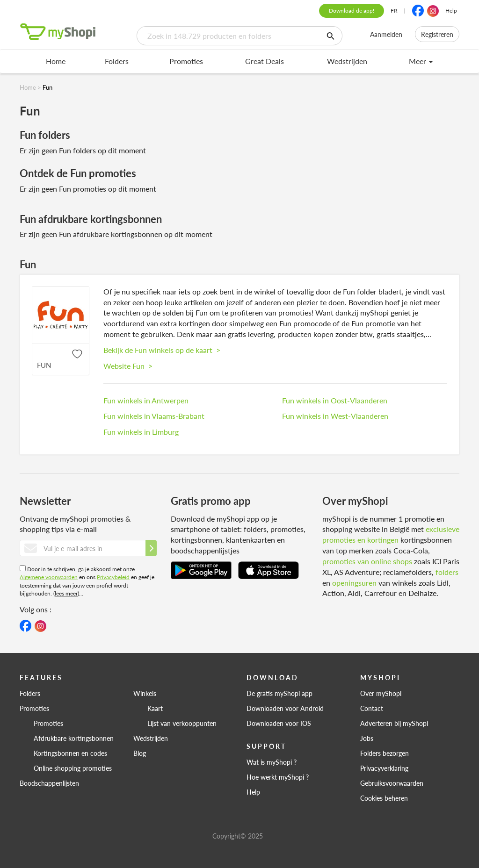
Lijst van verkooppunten (182, 723)
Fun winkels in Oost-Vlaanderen (335, 400)
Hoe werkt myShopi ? (278, 777)
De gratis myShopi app (279, 693)
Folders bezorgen (385, 753)
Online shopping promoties (73, 768)
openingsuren (354, 583)
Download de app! (352, 11)
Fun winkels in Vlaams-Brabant (154, 416)
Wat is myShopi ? (272, 762)
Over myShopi (381, 693)
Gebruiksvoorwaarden (392, 783)
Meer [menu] (421, 61)
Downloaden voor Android (285, 708)
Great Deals (265, 61)
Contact (372, 708)
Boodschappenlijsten (49, 783)
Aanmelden (386, 34)
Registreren (437, 34)
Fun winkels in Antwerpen (146, 400)
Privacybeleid (113, 577)
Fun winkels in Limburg (141, 432)
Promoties (186, 61)
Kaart (155, 708)
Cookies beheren (384, 798)
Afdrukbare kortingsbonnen (74, 738)
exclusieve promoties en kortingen (391, 534)
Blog (140, 753)
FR (394, 11)
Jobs (367, 738)
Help (451, 11)
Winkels (145, 693)
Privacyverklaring (384, 768)
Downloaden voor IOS (279, 723)
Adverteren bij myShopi (394, 723)
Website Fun (128, 366)
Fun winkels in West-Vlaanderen (335, 416)
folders (447, 572)
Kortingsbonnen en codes (70, 753)
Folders (117, 61)
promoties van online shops (367, 561)
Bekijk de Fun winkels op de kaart (162, 350)
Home (56, 61)
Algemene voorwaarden (49, 577)
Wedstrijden (347, 61)
